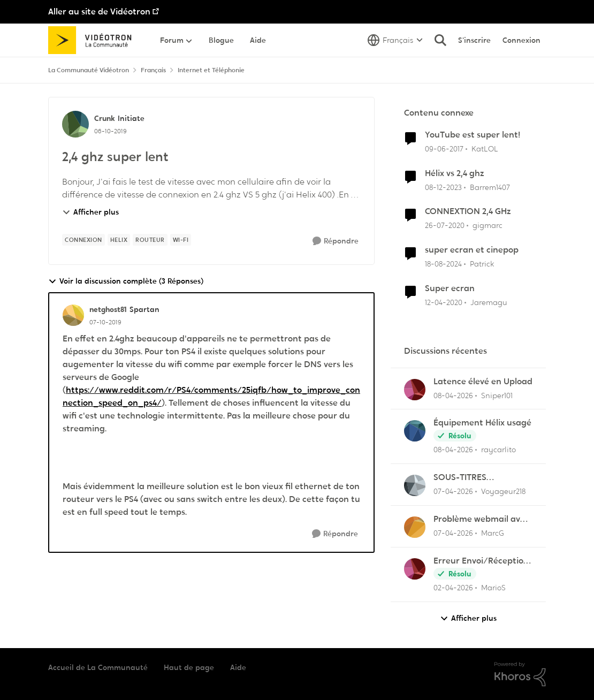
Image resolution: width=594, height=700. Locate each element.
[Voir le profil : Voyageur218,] (415, 485)
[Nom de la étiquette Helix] (119, 240)
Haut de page (189, 667)
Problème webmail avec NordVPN (481, 519)
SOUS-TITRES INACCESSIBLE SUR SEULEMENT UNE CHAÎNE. (470, 478)
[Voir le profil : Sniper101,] (415, 390)
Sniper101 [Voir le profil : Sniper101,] (497, 395)
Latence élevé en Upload (483, 382)
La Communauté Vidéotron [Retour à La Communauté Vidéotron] (89, 70)
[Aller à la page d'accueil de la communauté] (93, 40)
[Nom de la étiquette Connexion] (83, 240)
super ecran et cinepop (472, 250)
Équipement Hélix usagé (482, 423)
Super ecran (450, 288)
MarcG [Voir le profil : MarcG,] (493, 533)
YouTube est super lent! (473, 135)
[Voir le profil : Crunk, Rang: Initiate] (75, 124)
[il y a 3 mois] (453, 395)
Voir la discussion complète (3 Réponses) (126, 281)
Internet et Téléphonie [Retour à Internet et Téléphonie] (211, 70)
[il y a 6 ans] (445, 226)
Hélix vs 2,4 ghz (455, 173)
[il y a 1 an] (443, 264)
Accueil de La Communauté (98, 667)
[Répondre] (336, 241)
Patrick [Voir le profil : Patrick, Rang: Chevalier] (482, 264)
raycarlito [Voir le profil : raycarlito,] (498, 450)
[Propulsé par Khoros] (520, 674)
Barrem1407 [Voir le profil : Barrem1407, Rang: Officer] (490, 187)
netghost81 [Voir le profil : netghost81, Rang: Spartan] (108, 309)
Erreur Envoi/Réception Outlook (481, 561)
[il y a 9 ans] (444, 149)
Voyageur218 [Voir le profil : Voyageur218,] (503, 491)
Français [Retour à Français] (153, 70)
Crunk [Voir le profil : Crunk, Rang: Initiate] (105, 118)
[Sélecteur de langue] (395, 40)
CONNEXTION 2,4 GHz (468, 211)
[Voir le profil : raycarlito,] (415, 431)
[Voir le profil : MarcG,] (415, 527)
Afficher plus (90, 212)
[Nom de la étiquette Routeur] (150, 240)
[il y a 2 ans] (443, 187)
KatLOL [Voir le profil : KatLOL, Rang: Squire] (485, 149)
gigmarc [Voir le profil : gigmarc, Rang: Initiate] (488, 225)
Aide (238, 667)
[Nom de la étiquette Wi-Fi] (181, 240)
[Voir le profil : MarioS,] (415, 569)
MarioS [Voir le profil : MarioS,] (493, 588)
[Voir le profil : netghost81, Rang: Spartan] (73, 315)
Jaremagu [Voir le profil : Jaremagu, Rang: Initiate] (489, 302)
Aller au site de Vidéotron (99, 12)
